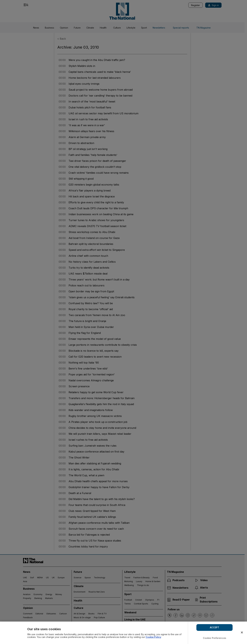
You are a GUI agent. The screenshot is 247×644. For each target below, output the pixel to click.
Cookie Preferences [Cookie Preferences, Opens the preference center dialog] (215, 638)
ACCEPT (214, 627)
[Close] (242, 632)
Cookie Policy (153, 637)
